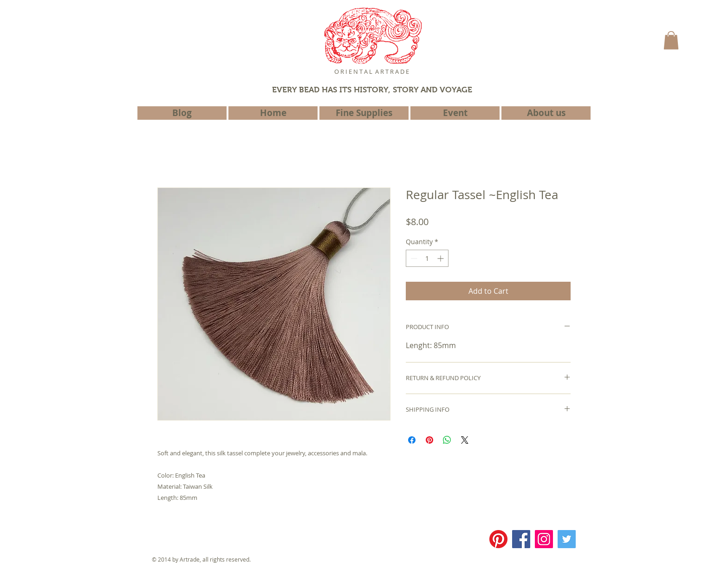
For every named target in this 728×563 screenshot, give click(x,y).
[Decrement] (413, 258)
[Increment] (441, 258)
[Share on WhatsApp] (447, 440)
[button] (671, 40)
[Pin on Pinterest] (429, 440)
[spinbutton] (427, 258)
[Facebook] (521, 539)
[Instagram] (544, 539)
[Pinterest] (498, 539)
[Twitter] (567, 539)
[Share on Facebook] (412, 440)
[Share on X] (465, 440)
